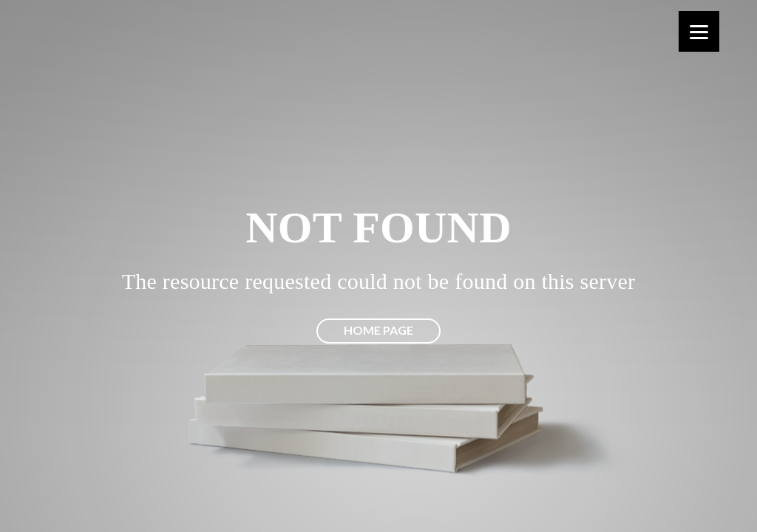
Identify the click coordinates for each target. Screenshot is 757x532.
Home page (378, 330)
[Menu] (699, 31)
